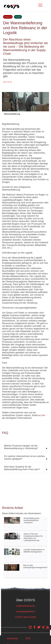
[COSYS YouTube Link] (48, 628)
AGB (28, 638)
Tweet (25, 85)
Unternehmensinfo (25, 606)
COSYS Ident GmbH (25, 617)
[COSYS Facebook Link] (35, 628)
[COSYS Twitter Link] (39, 628)
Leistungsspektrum (25, 611)
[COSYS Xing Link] (43, 628)
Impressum (13, 638)
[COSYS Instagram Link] (30, 628)
